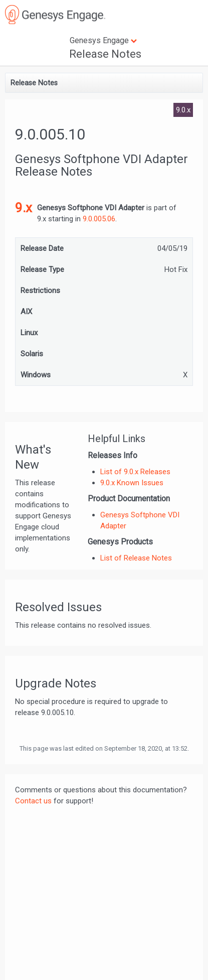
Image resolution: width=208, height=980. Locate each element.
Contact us (33, 801)
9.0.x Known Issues (132, 483)
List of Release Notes (136, 558)
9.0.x (183, 110)
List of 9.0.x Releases (135, 472)
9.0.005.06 (99, 219)
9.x (24, 208)
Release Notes (105, 54)
